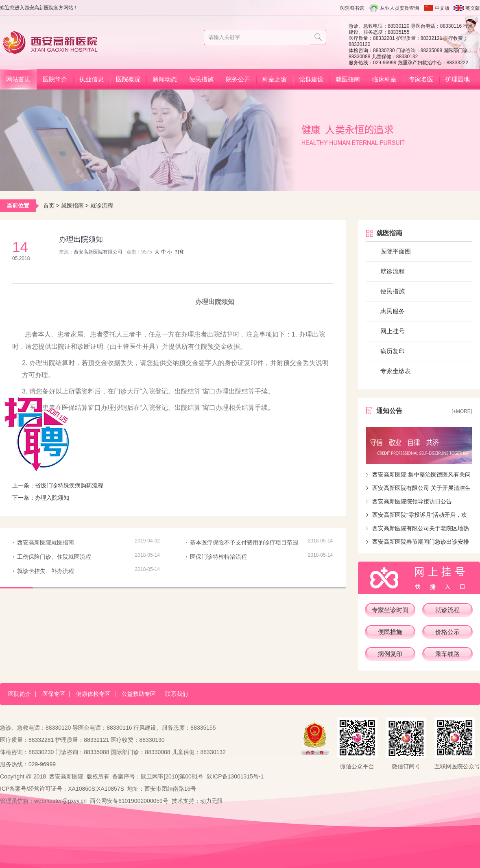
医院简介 (55, 79)
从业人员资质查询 (399, 8)
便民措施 (201, 79)
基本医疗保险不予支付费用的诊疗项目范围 (244, 542)
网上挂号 (393, 331)
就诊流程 (102, 206)
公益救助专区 (139, 694)
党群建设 (311, 79)
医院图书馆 (352, 8)
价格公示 (447, 632)
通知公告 (389, 411)
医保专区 (54, 694)
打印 (180, 252)
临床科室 (384, 79)
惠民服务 (393, 311)
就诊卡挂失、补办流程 (46, 571)
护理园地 (458, 79)
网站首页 (18, 79)
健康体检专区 (93, 694)
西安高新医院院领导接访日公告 (412, 501)
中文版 (442, 8)
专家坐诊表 (396, 371)
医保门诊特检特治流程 (218, 557)
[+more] (462, 411)
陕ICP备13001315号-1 (235, 776)
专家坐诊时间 (390, 610)
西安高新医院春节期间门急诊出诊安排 (421, 542)
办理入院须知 (52, 498)
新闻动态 (165, 79)
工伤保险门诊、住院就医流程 (54, 557)
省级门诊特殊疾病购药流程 (69, 485)
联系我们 (177, 694)
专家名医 (421, 79)
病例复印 (390, 654)
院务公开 (238, 79)
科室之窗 (275, 79)
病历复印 (393, 351)
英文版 (473, 8)
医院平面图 (396, 251)
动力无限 (212, 801)
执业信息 (92, 79)
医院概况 (128, 79)
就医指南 (348, 79)
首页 (49, 206)
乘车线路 (447, 654)
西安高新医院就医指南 (46, 542)
